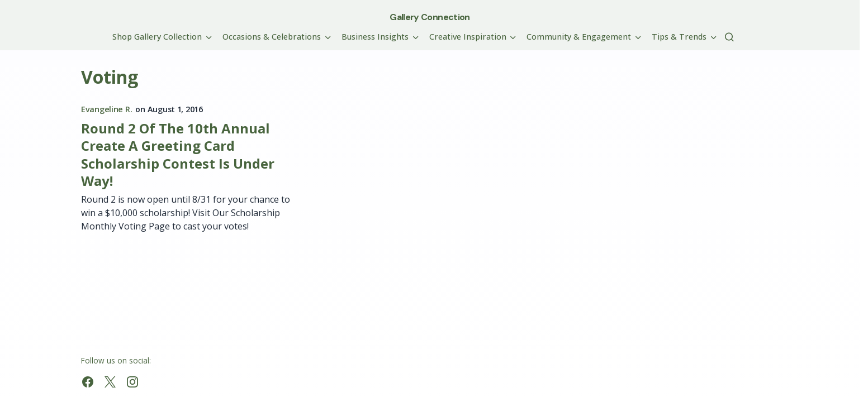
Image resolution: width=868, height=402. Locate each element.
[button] (729, 37)
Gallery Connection (430, 17)
